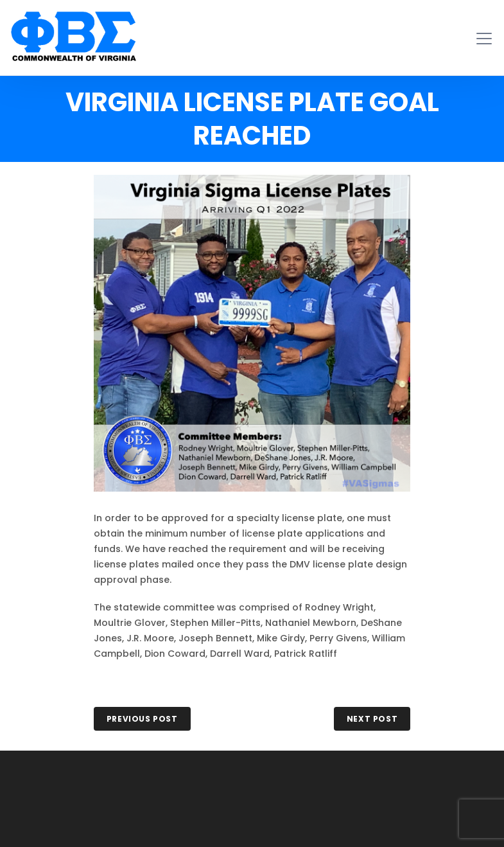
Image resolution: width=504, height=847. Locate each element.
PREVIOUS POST (142, 719)
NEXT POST (372, 719)
